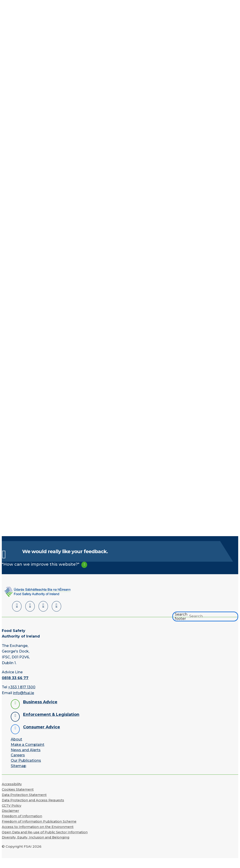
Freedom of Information (22, 817)
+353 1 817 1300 (22, 688)
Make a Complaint (28, 745)
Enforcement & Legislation (51, 715)
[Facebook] (30, 607)
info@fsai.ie (24, 694)
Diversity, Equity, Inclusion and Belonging (36, 838)
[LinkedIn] (17, 607)
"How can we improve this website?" (41, 565)
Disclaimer (10, 812)
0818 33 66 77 (15, 679)
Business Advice (40, 703)
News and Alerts (26, 751)
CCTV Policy (12, 806)
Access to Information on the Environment (38, 828)
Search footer (181, 617)
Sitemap (18, 767)
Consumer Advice (42, 728)
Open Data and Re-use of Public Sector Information (45, 833)
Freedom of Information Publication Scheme (39, 822)
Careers (18, 756)
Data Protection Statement (24, 796)
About (16, 740)
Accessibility (12, 785)
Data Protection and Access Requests (33, 801)
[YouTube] (43, 607)
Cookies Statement (18, 790)
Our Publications (26, 762)
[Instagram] (56, 607)
